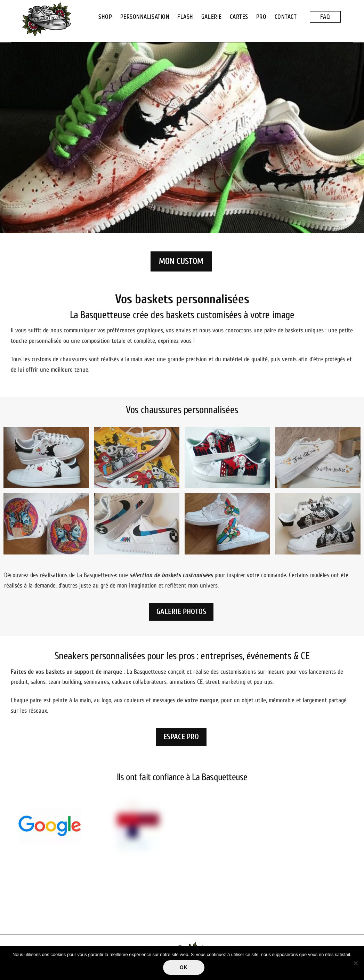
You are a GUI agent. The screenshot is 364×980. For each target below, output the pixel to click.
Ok (184, 967)
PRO (261, 17)
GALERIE (212, 17)
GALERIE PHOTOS (181, 612)
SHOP (105, 17)
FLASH (185, 17)
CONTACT (286, 17)
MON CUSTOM (181, 261)
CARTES (239, 17)
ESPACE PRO (181, 737)
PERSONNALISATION (145, 17)
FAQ (325, 17)
